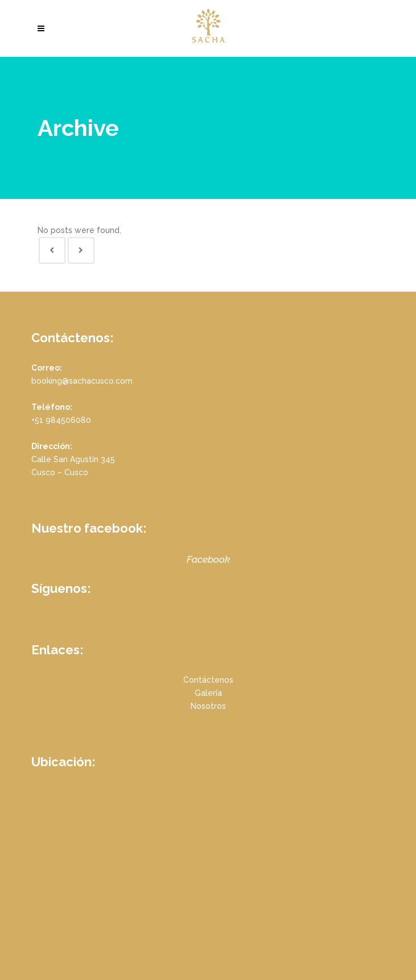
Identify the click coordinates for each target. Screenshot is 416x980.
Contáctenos (208, 680)
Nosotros (208, 706)
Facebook (208, 559)
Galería (208, 693)
